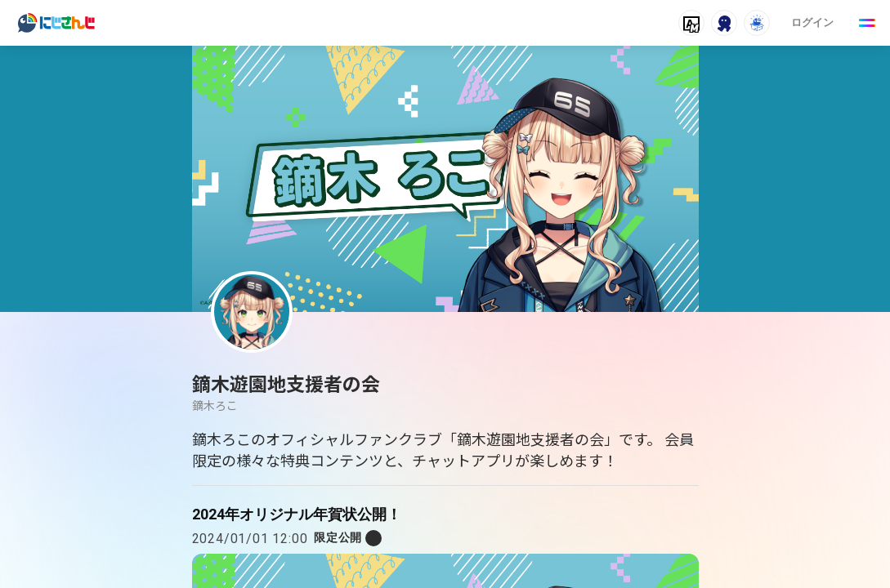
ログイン (812, 22)
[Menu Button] (867, 23)
